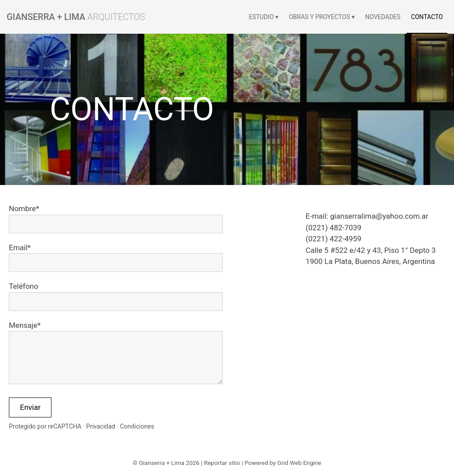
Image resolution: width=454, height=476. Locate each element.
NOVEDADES (383, 17)
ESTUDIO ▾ (264, 17)
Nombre (22, 208)
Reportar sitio (222, 463)
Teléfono (23, 286)
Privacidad (100, 426)
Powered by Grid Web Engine (283, 463)
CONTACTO (427, 17)
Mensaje (23, 325)
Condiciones (137, 426)
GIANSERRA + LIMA (46, 17)
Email (18, 248)
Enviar (30, 407)
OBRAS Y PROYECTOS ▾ (321, 17)
